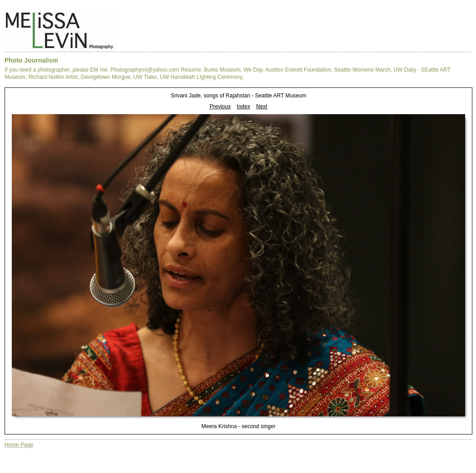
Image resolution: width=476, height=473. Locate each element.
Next (262, 106)
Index (243, 106)
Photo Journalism (31, 60)
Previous (220, 106)
